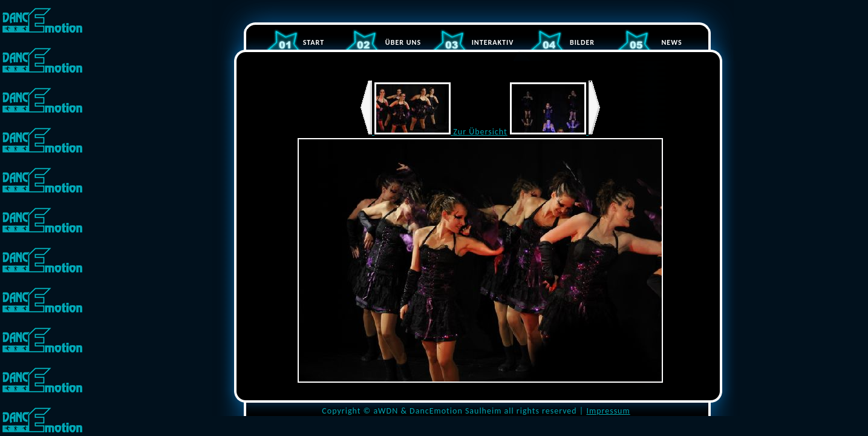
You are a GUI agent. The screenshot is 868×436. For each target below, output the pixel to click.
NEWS (671, 42)
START (314, 42)
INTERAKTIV (493, 42)
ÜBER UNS (403, 42)
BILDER (582, 42)
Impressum (608, 411)
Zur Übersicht (480, 132)
